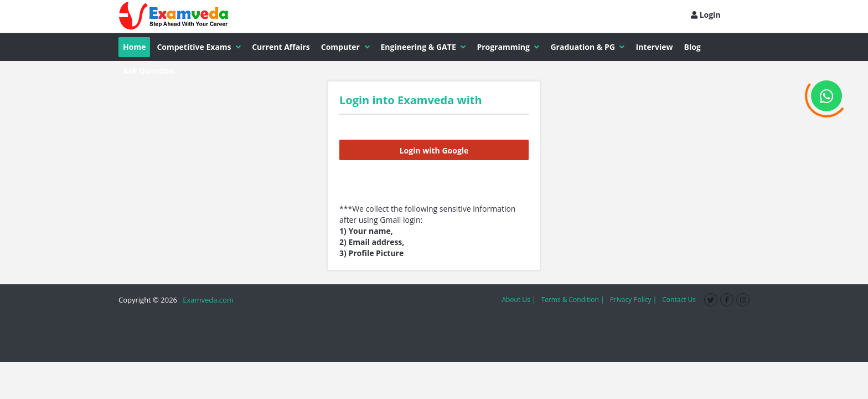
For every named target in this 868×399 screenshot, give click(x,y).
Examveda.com (206, 300)
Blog (693, 47)
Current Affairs (281, 47)
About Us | (518, 300)
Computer (345, 47)
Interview (654, 47)
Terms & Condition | (572, 300)
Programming (508, 47)
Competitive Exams (199, 47)
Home (134, 47)
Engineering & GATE (423, 47)
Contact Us (679, 300)
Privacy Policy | (634, 300)
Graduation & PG (587, 47)
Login (706, 15)
